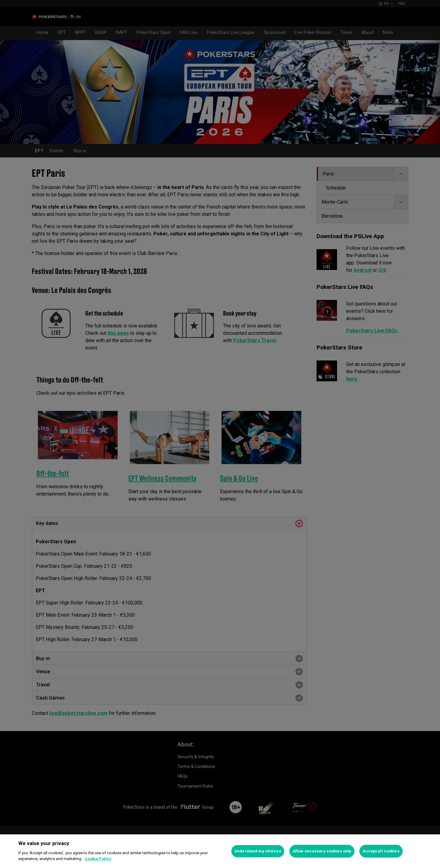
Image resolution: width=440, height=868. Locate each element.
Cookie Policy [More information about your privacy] (98, 859)
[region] (220, 851)
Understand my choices (258, 851)
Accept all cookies (381, 851)
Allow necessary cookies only (322, 851)
